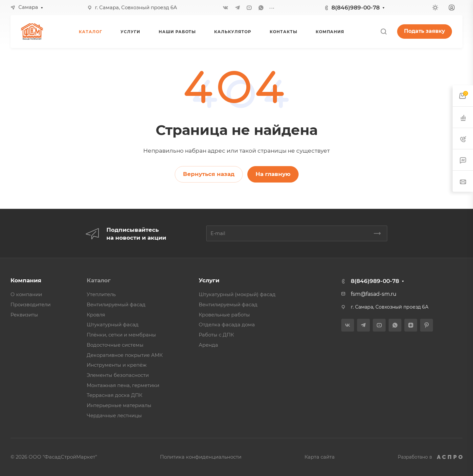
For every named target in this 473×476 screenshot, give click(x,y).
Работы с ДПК (216, 335)
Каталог (99, 280)
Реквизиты (24, 315)
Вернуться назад (209, 174)
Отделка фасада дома (227, 325)
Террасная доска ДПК (114, 395)
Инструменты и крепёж (117, 365)
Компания (26, 280)
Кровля (96, 315)
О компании (26, 294)
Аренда (208, 345)
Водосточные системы (115, 345)
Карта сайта (320, 457)
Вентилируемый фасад (116, 305)
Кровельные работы (224, 315)
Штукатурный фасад (113, 325)
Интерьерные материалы (119, 405)
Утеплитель (101, 294)
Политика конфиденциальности (201, 457)
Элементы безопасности (118, 375)
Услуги (209, 280)
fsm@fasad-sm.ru (374, 294)
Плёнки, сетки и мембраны (121, 335)
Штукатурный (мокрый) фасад (237, 294)
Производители (31, 305)
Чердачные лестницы (114, 416)
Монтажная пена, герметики (123, 385)
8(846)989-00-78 (356, 8)
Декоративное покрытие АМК (125, 355)
